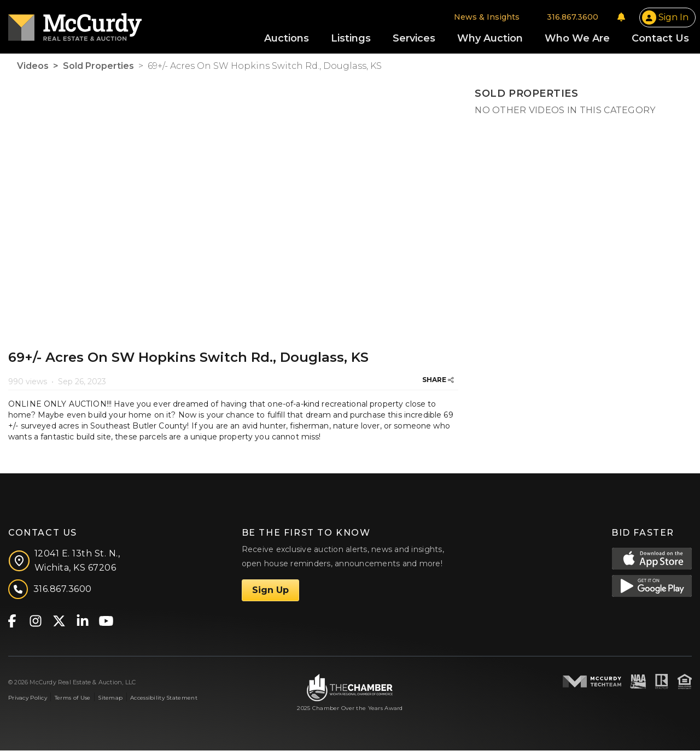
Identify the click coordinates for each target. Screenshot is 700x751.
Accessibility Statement (164, 699)
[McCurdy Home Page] (75, 24)
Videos (33, 67)
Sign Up (270, 591)
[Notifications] (621, 17)
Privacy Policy (28, 699)
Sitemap (110, 699)
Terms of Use (72, 699)
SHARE (438, 381)
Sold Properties (98, 67)
